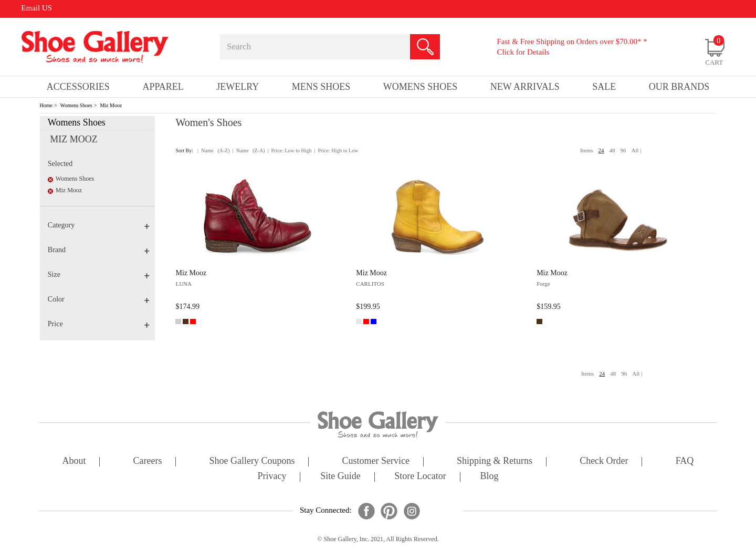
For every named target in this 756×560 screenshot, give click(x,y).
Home (46, 105)
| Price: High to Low (336, 151)
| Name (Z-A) (249, 151)
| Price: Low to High (289, 151)
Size (99, 274)
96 (623, 150)
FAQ (685, 462)
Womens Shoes (76, 105)
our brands (679, 87)
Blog (489, 477)
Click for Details (523, 52)
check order (604, 462)
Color (99, 299)
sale (604, 87)
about (74, 462)
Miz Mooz (111, 105)
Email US (36, 8)
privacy (272, 477)
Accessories (78, 87)
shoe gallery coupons (252, 462)
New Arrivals (525, 87)
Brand (99, 250)
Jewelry (238, 87)
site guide (340, 477)
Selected (60, 164)
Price (99, 324)
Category (99, 225)
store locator (420, 477)
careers (148, 462)
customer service (376, 462)
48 (612, 150)
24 (601, 150)
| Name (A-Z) (214, 151)
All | (637, 150)
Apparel (163, 87)
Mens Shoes (321, 87)
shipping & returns (495, 462)
